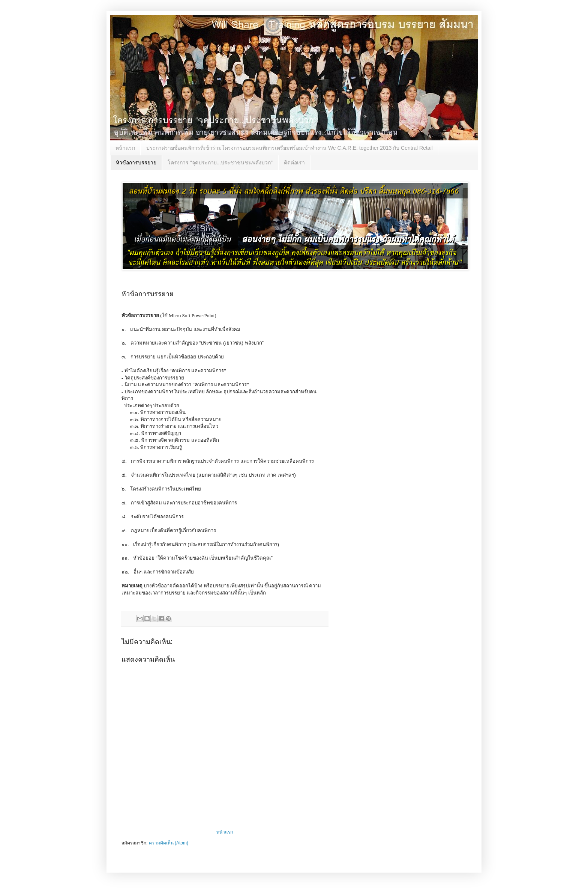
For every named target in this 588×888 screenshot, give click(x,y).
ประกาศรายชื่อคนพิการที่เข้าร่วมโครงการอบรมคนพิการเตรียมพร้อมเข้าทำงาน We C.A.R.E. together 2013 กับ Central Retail (289, 148)
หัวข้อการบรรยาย (136, 163)
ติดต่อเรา (294, 163)
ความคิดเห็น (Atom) (169, 843)
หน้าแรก (125, 148)
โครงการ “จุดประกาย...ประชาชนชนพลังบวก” (220, 163)
